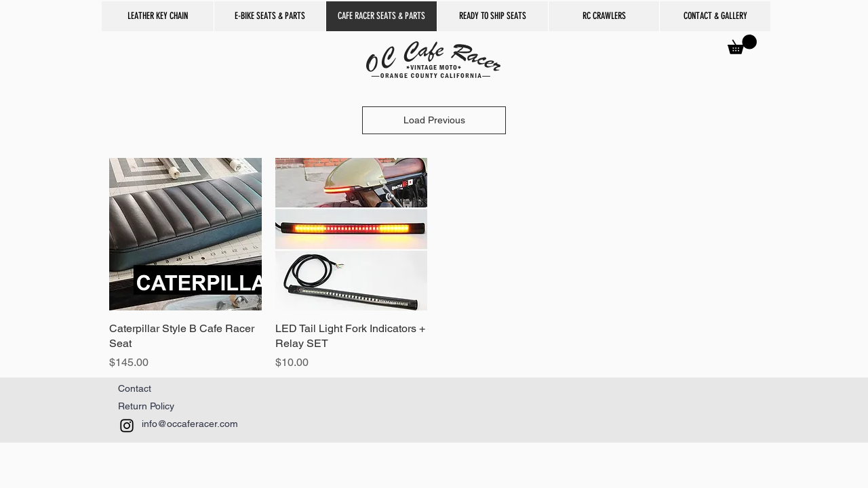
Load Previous (434, 120)
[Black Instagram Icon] (127, 426)
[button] (604, 16)
